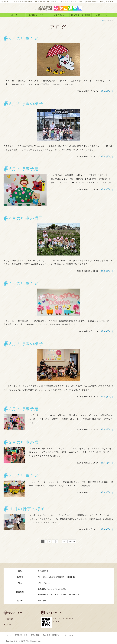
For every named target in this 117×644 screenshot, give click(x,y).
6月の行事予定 (24, 38)
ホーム (15, 15)
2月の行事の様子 (26, 442)
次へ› (65, 541)
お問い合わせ (103, 15)
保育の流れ (59, 15)
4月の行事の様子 (26, 218)
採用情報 (10, 619)
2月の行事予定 (24, 476)
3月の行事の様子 (26, 344)
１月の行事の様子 (27, 509)
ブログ (9, 625)
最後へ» (72, 541)
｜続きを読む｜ (106, 91)
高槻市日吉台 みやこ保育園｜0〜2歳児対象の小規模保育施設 (59, 6)
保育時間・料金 (36, 15)
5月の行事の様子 (26, 104)
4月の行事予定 (24, 283)
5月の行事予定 (24, 169)
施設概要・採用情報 (81, 15)
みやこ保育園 (20, 641)
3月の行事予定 (24, 409)
